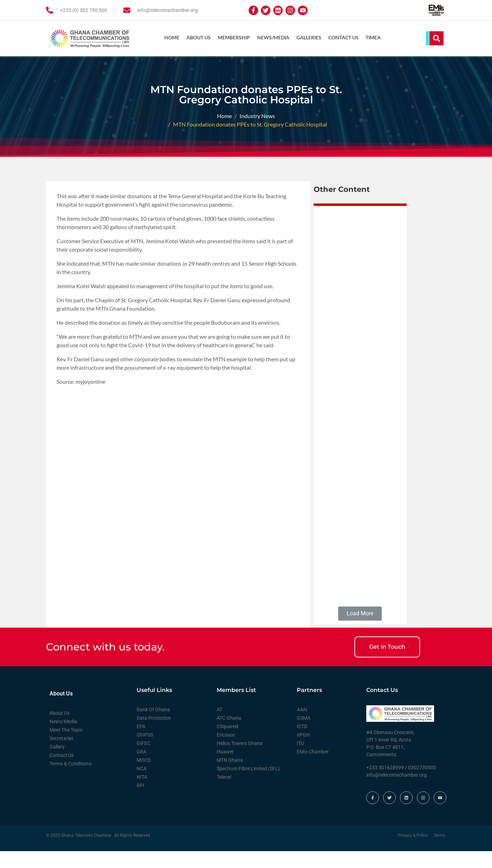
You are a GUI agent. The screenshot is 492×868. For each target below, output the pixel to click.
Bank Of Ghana (153, 726)
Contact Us (343, 37)
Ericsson (226, 751)
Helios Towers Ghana (240, 760)
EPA (141, 743)
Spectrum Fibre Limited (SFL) (248, 785)
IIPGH (303, 751)
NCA (142, 785)
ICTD (302, 743)
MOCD (144, 777)
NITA (142, 793)
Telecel (224, 793)
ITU (300, 760)
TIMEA (373, 37)
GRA (142, 768)
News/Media (273, 37)
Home (172, 37)
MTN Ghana (230, 777)
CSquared (227, 743)
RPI (140, 802)
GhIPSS (145, 751)
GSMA (304, 734)
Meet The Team (66, 746)
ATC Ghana (229, 734)
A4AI (302, 726)
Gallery (57, 763)
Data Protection (154, 734)
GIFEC (143, 760)
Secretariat (61, 755)
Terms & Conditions (71, 780)
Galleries (309, 37)
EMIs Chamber (313, 768)
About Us (199, 37)
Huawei (225, 768)
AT (219, 726)
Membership (234, 37)
